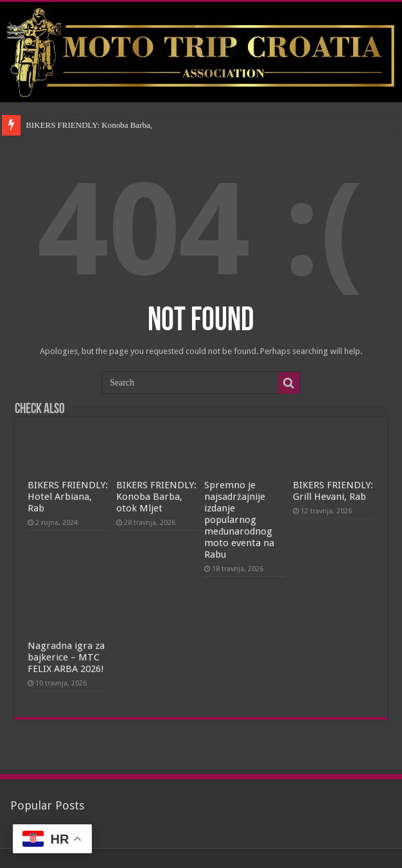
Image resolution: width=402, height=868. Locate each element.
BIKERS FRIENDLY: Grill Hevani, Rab (333, 491)
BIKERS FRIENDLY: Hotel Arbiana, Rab (68, 497)
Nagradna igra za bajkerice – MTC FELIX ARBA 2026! (66, 657)
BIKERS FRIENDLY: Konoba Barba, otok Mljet (156, 497)
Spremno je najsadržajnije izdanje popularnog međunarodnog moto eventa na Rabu (239, 520)
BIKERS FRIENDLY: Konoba (77, 125)
